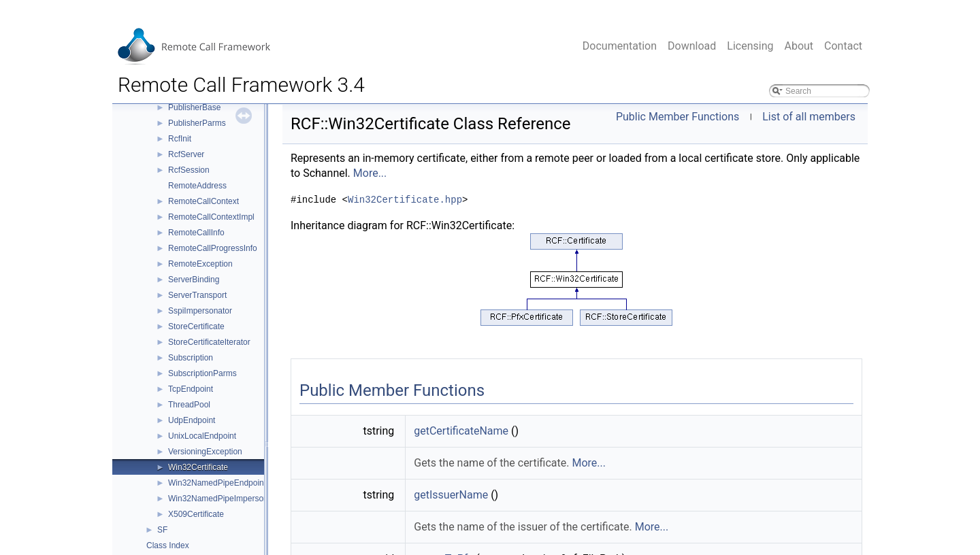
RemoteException (200, 264)
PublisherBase (194, 107)
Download (692, 46)
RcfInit (180, 139)
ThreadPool (189, 405)
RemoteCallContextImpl (211, 217)
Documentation (620, 46)
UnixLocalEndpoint (202, 436)
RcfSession (189, 170)
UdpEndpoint (192, 420)
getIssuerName (451, 495)
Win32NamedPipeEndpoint (217, 483)
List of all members (809, 117)
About (799, 46)
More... (370, 173)
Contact (843, 46)
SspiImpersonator (200, 311)
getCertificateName (461, 431)
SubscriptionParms (202, 373)
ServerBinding (194, 280)
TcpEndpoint (191, 389)
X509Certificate (196, 514)
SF (162, 530)
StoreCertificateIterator (209, 342)
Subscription (191, 358)
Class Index (168, 545)
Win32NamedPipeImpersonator (225, 499)
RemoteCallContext (203, 201)
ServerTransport (197, 295)
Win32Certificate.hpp (405, 200)
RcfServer (186, 154)
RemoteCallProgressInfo (213, 248)
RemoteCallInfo (196, 233)
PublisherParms (197, 123)
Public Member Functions (677, 117)
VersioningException (205, 452)
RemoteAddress (197, 186)
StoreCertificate (196, 326)
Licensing (750, 46)
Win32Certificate (198, 467)
